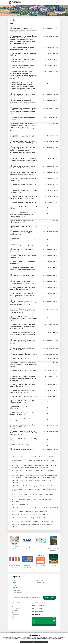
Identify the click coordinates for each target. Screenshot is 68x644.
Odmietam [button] (45, 642)
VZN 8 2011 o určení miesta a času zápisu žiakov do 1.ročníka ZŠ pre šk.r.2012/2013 (35, 508)
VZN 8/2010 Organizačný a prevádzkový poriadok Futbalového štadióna (32, 518)
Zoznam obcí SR (16, 614)
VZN (14, 20)
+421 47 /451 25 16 (39, 606)
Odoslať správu (50, 598)
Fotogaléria (15, 611)
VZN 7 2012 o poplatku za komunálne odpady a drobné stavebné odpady (32, 486)
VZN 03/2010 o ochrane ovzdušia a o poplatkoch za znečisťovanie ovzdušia (33, 521)
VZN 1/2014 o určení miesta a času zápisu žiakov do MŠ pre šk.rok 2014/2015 (33, 457)
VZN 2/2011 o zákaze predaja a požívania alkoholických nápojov (30, 511)
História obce (15, 605)
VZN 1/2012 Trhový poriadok (20, 505)
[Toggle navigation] (57, 2)
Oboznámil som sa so (27, 598)
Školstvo (14, 607)
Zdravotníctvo (16, 609)
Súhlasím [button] (23, 642)
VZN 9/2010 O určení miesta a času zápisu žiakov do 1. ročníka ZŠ (30, 515)
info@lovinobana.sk (39, 611)
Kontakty (14, 612)
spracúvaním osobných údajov (32, 598)
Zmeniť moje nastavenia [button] (34, 642)
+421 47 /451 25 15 (39, 608)
